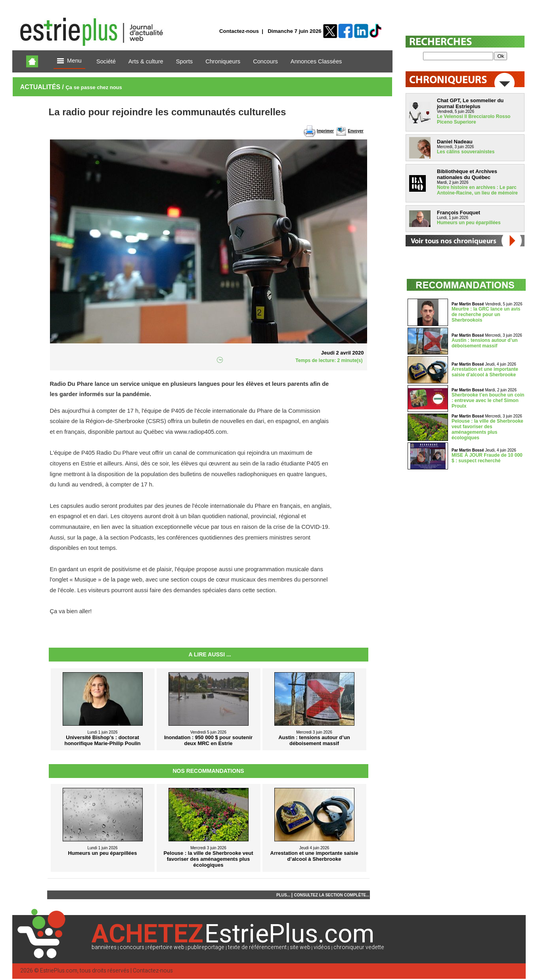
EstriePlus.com (59, 971)
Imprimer (325, 131)
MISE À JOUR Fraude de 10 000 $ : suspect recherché (487, 458)
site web (300, 947)
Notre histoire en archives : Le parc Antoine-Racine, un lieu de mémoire (477, 190)
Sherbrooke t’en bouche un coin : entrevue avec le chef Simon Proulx (488, 400)
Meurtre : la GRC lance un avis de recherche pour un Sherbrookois (486, 315)
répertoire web (166, 947)
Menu (69, 61)
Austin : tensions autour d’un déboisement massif (485, 343)
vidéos (322, 947)
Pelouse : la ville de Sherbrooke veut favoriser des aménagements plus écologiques (487, 429)
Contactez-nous (239, 31)
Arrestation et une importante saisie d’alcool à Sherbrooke (485, 372)
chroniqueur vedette (359, 947)
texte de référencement (257, 947)
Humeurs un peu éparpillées (469, 223)
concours (132, 947)
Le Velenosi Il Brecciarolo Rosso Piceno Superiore (474, 119)
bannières (104, 947)
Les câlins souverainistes (466, 152)
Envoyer (355, 131)
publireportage (206, 947)
